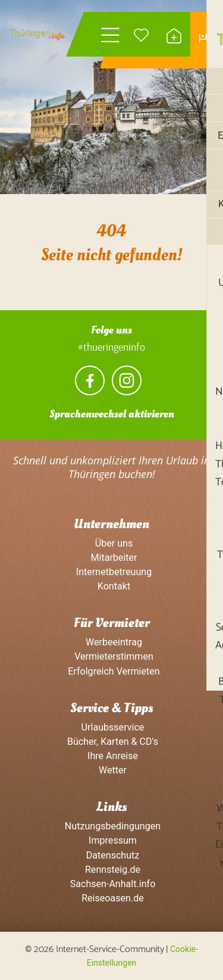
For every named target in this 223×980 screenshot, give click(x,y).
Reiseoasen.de (111, 899)
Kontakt (111, 586)
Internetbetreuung (112, 572)
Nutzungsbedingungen (112, 827)
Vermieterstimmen (111, 657)
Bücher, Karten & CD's (111, 742)
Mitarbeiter (111, 558)
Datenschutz (112, 855)
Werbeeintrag (111, 643)
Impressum (111, 841)
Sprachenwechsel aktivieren (112, 414)
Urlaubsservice (112, 727)
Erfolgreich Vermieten (111, 671)
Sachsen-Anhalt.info (112, 884)
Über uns (112, 543)
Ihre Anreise (111, 756)
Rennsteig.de (111, 870)
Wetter (111, 771)
